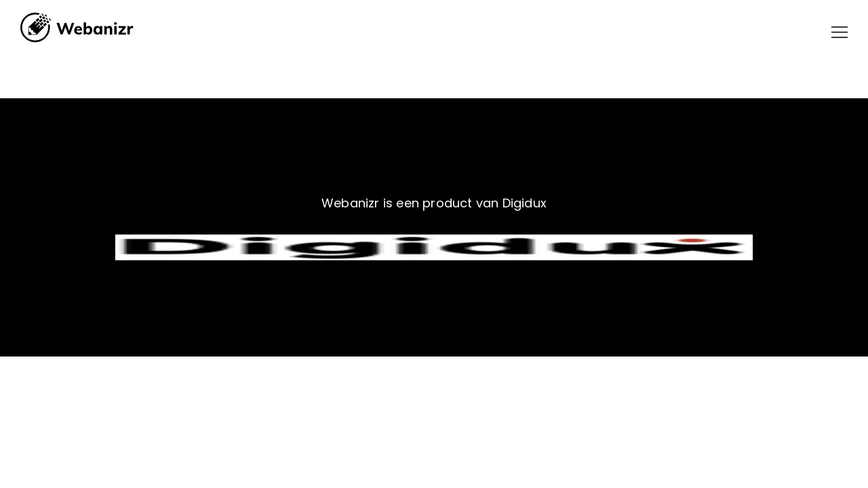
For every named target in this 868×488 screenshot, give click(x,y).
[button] (840, 32)
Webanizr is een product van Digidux (434, 203)
